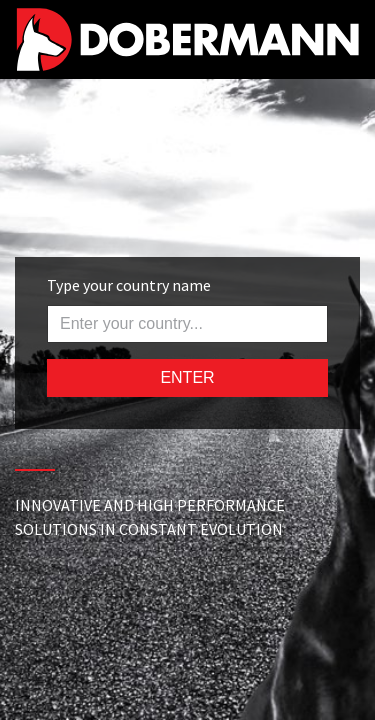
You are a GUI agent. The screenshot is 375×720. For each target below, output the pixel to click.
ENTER (187, 377)
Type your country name (129, 285)
